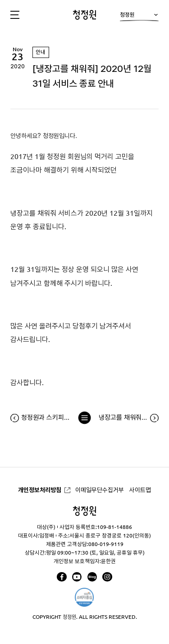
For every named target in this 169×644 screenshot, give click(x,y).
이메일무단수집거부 (100, 490)
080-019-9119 (106, 544)
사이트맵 (140, 490)
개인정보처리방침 (40, 490)
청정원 (139, 17)
